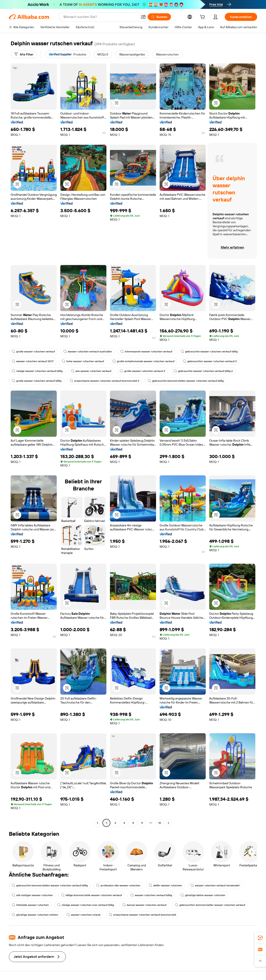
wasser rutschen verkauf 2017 (33, 361)
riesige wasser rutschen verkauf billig (37, 371)
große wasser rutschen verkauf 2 (142, 371)
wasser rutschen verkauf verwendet (215, 885)
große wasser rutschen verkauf (33, 352)
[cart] (203, 18)
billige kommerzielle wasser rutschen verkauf (92, 895)
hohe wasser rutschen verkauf (83, 361)
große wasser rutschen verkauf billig (37, 381)
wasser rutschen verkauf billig (151, 895)
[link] (260, 938)
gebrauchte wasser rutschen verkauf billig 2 (203, 371)
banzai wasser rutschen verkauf (144, 905)
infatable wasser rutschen (30, 905)
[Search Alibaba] (100, 17)
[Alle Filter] (24, 54)
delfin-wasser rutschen (165, 885)
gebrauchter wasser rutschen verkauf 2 (210, 361)
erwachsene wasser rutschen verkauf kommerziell (142, 915)
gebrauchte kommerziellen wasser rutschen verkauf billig (186, 381)
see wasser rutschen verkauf (91, 371)
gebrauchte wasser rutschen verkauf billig (209, 352)
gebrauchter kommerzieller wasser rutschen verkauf (210, 905)
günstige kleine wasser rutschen (203, 895)
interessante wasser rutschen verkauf (146, 352)
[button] (143, 17)
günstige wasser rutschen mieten (35, 915)
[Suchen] (159, 17)
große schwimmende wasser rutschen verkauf (143, 361)
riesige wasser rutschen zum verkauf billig (86, 905)
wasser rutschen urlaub (83, 915)
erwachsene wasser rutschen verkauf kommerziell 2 (105, 381)
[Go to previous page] (98, 823)
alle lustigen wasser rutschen (32, 895)
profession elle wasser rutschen (118, 885)
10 (160, 823)
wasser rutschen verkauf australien (88, 352)
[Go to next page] (168, 823)
